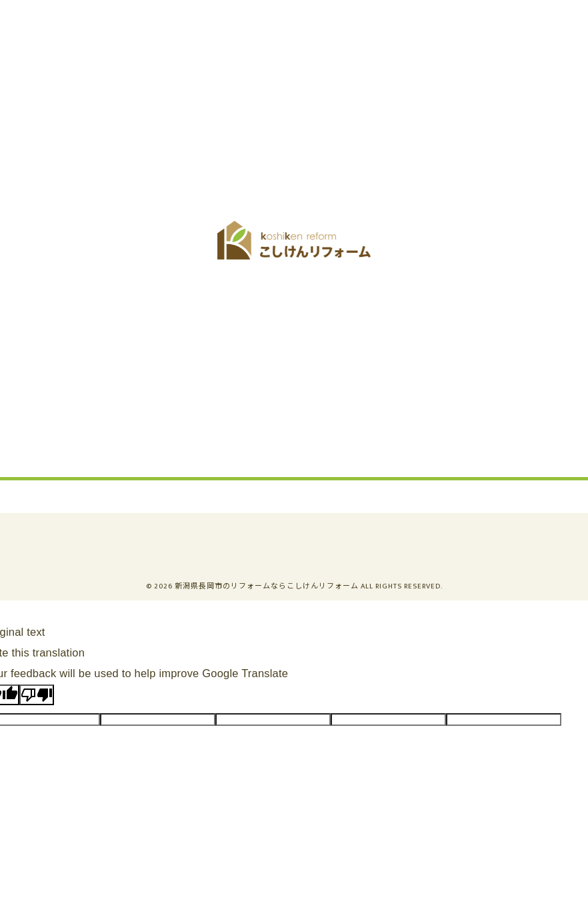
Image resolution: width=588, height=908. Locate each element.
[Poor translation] (37, 695)
